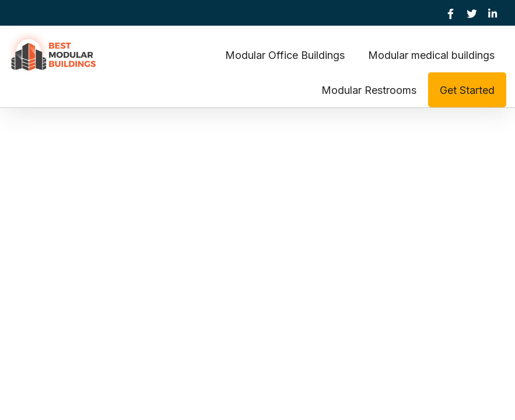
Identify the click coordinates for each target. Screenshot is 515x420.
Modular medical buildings (431, 55)
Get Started (467, 90)
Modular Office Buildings (285, 55)
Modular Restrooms (369, 90)
